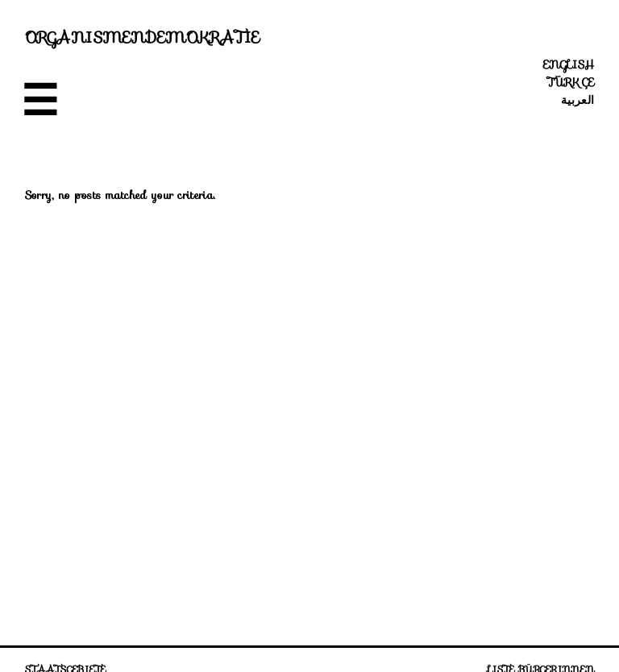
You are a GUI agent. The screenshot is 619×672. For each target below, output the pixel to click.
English (569, 64)
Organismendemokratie (143, 37)
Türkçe (571, 82)
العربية (577, 100)
